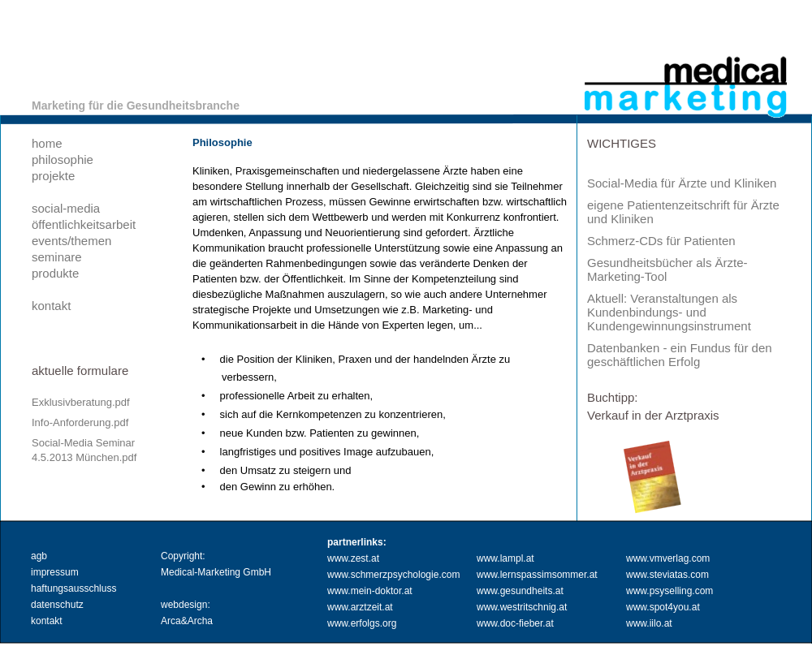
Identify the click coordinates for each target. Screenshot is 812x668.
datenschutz (57, 605)
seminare (57, 257)
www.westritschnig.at (522, 607)
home (47, 143)
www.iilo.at (649, 623)
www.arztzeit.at (360, 607)
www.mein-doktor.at (370, 591)
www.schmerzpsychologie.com (393, 575)
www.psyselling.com (669, 591)
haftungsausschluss (73, 588)
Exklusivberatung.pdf (81, 402)
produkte (55, 273)
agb (39, 556)
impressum (55, 572)
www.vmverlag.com (668, 558)
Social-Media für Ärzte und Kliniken (682, 183)
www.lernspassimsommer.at (537, 575)
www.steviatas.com (667, 575)
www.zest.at (353, 558)
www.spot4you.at (663, 607)
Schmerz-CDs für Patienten (661, 241)
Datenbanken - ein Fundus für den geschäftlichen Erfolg (680, 355)
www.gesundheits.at (520, 591)
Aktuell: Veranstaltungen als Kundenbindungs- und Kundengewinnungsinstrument (669, 312)
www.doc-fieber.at (515, 623)
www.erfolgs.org (362, 623)
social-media (66, 208)
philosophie (63, 159)
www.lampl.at (505, 558)
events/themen (71, 241)
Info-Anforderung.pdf (80, 422)
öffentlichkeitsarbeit (84, 224)
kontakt (51, 306)
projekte (53, 176)
